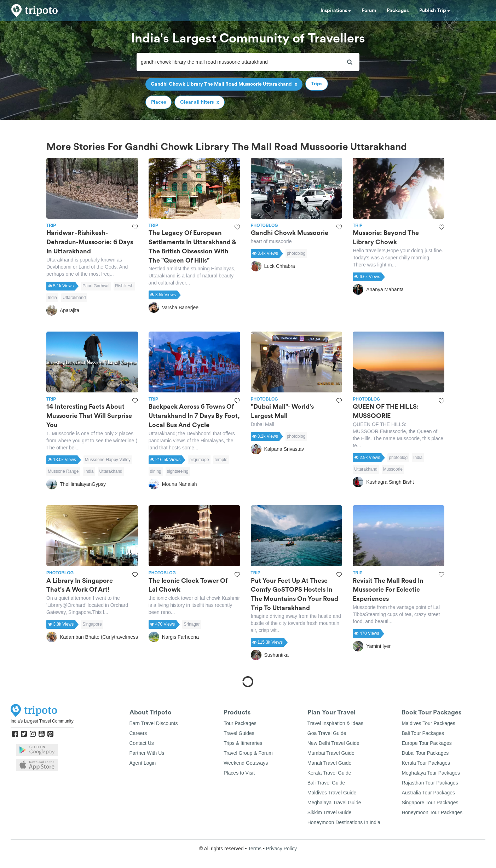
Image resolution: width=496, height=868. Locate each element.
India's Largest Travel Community (42, 721)
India (52, 298)
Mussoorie (393, 469)
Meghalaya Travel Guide (334, 803)
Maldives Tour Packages (428, 723)
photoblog (296, 253)
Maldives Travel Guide (332, 793)
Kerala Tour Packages (426, 763)
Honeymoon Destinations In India (344, 822)
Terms (255, 849)
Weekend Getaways (246, 763)
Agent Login (143, 763)
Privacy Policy (281, 849)
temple (221, 460)
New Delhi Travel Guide (333, 743)
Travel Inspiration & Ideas (335, 723)
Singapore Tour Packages (430, 803)
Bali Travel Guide (326, 783)
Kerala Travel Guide (329, 773)
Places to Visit (239, 773)
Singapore (92, 624)
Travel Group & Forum (248, 753)
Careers (138, 733)
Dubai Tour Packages (425, 753)
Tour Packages (240, 723)
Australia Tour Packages (428, 793)
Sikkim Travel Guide (329, 812)
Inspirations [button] (336, 11)
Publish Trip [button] (435, 11)
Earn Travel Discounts (154, 723)
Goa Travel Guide (327, 733)
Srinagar (192, 624)
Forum (369, 11)
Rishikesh (124, 286)
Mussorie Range (63, 471)
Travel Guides (239, 733)
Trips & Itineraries (243, 743)
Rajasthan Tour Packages (430, 783)
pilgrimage (199, 460)
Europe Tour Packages (426, 743)
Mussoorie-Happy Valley (108, 460)
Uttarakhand (74, 298)
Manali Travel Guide (330, 763)
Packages (398, 11)
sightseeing (178, 471)
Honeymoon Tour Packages (432, 812)
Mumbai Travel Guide (331, 753)
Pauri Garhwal (96, 286)
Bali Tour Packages (423, 733)
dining (156, 471)
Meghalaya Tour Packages (431, 773)
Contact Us (142, 743)
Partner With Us (147, 753)
